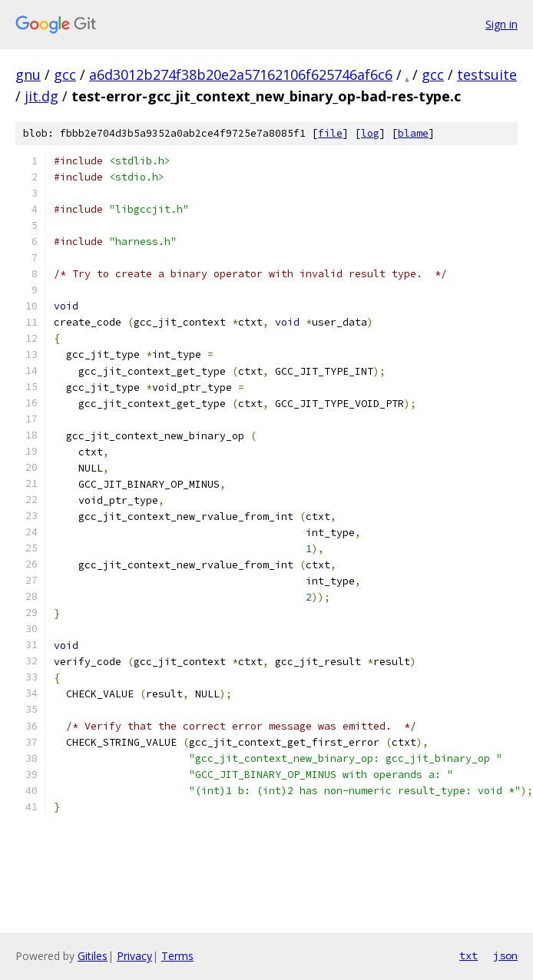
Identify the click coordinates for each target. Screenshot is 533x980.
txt (468, 955)
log (370, 133)
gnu (28, 74)
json (505, 955)
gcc (65, 74)
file (330, 133)
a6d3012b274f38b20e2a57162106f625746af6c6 (241, 74)
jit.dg (41, 96)
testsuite (487, 74)
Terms (177, 956)
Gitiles (93, 956)
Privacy (134, 956)
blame (413, 133)
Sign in (502, 24)
